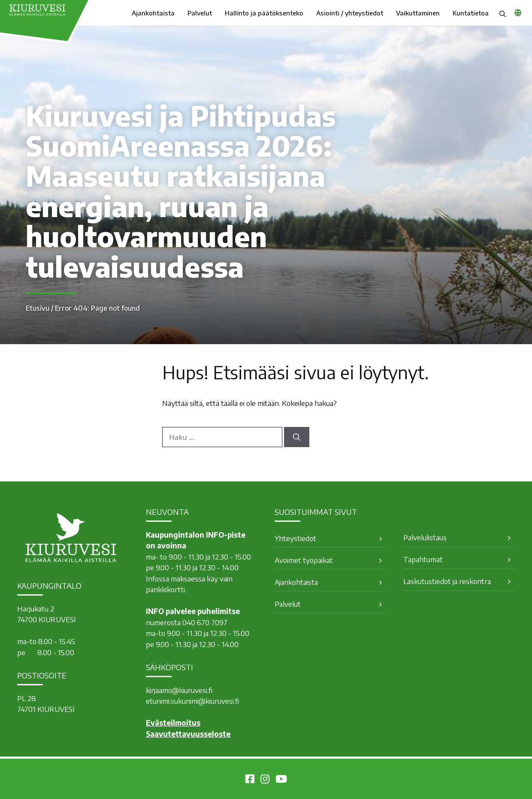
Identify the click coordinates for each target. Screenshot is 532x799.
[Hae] (297, 437)
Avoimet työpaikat (304, 560)
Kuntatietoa (471, 13)
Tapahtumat (423, 559)
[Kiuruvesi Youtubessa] (281, 780)
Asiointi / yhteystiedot (350, 13)
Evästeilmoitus (173, 723)
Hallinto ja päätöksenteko (264, 13)
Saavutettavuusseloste (188, 734)
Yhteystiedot (295, 538)
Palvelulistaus (425, 537)
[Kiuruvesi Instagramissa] (265, 780)
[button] (503, 13)
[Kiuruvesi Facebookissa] (250, 780)
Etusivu (38, 308)
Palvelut (200, 13)
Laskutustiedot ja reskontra (447, 581)
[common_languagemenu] (518, 12)
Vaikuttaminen (418, 13)
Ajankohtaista (153, 13)
